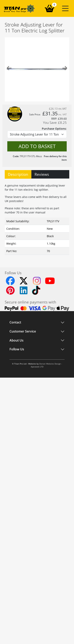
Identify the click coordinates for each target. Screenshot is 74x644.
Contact (15, 322)
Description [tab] (18, 174)
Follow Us (17, 349)
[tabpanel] (37, 218)
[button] (65, 8)
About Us (16, 340)
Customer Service (23, 332)
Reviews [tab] (42, 174)
